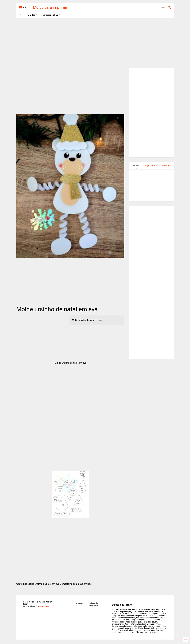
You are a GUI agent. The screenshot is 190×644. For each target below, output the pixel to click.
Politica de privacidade (93, 604)
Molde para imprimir (50, 7)
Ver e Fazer (45, 606)
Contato (80, 603)
